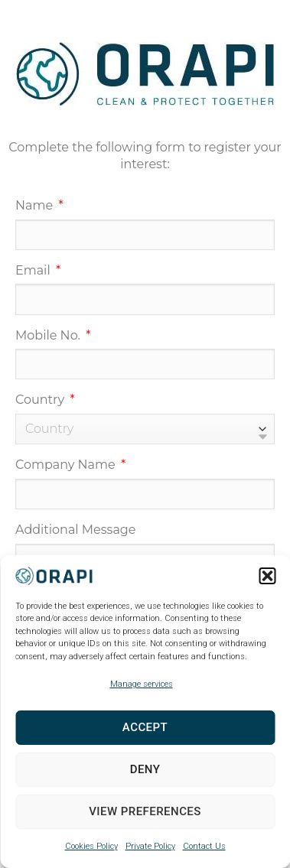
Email (34, 270)
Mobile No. (49, 335)
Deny (145, 769)
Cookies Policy (91, 846)
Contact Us (204, 846)
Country (41, 400)
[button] (267, 576)
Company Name (67, 465)
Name (36, 205)
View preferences (145, 811)
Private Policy (150, 846)
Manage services (142, 684)
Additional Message (75, 530)
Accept (145, 727)
